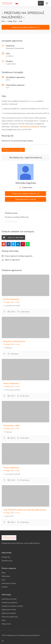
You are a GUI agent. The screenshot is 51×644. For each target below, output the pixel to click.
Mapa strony (6, 624)
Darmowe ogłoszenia (10, 617)
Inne (21, 21)
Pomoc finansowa (11, 299)
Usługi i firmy (12, 21)
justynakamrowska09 (12, 306)
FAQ (3, 580)
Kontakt (5, 587)
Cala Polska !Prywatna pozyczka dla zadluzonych (25, 510)
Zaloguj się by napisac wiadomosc (25, 27)
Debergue (8, 348)
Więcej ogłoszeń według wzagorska (17, 256)
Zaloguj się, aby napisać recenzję (13, 150)
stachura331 (9, 516)
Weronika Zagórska (26, 183)
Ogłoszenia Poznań (9, 610)
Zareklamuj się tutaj (9, 599)
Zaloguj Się (6, 557)
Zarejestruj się (7, 561)
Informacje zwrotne (9, 583)
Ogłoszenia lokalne (9, 613)
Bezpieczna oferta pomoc (14, 341)
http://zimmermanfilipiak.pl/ (29, 127)
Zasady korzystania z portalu (12, 606)
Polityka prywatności (9, 603)
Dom (3, 21)
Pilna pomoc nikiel (11, 426)
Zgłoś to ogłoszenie (11, 260)
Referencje (6, 576)
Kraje (4, 620)
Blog (3, 573)
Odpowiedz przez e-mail (24, 199)
